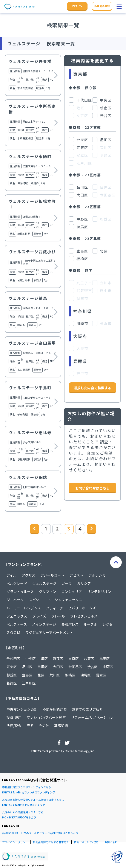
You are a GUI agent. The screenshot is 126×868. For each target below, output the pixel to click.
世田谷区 (75, 667)
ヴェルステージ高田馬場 (32, 343)
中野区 (108, 667)
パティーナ (55, 608)
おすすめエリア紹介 (87, 709)
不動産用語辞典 (55, 709)
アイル (12, 575)
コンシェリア (72, 591)
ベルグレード (17, 583)
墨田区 (104, 658)
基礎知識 (61, 726)
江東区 (12, 667)
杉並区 (12, 675)
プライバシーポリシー (15, 842)
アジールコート (52, 575)
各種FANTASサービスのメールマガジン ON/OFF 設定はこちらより (40, 833)
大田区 (58, 667)
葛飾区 (12, 683)
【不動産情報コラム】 (23, 698)
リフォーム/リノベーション (92, 717)
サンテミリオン (99, 591)
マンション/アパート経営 (46, 717)
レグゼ (108, 624)
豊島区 (27, 675)
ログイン (77, 6)
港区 (44, 658)
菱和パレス (70, 624)
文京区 (74, 658)
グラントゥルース (20, 591)
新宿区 (58, 658)
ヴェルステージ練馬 (28, 298)
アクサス (28, 575)
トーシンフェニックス (65, 600)
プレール (58, 616)
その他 (44, 726)
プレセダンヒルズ (84, 616)
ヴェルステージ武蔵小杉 (32, 252)
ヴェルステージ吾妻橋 (30, 61)
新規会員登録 (102, 6)
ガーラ (67, 583)
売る (30, 726)
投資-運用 (14, 717)
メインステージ (44, 624)
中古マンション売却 (22, 709)
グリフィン (48, 591)
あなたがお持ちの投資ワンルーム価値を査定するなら (63, 803)
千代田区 (13, 658)
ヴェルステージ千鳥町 (30, 388)
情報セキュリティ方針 (87, 842)
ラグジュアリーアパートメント (49, 632)
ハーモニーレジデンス (24, 608)
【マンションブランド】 (25, 564)
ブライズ (39, 616)
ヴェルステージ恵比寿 (30, 432)
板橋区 (70, 675)
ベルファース (17, 624)
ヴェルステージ (44, 583)
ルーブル (90, 624)
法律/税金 (14, 726)
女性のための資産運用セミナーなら (63, 815)
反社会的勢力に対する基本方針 (51, 842)
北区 (41, 675)
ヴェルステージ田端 (28, 477)
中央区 (31, 658)
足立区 (101, 675)
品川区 (27, 667)
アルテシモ (97, 575)
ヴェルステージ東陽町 (30, 156)
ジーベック (15, 600)
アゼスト (76, 575)
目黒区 (43, 667)
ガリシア (84, 583)
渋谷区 (92, 667)
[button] (119, 6)
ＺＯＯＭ (13, 632)
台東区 (89, 658)
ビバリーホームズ (82, 608)
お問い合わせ (112, 842)
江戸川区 (29, 683)
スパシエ (36, 600)
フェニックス (17, 616)
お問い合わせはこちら (92, 488)
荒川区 (55, 675)
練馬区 (86, 675)
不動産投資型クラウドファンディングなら (63, 790)
